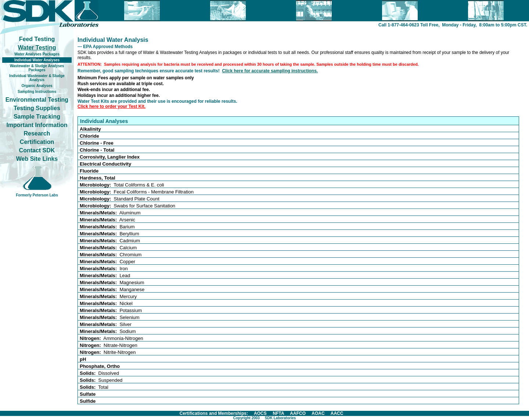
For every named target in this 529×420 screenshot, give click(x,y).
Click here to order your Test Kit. (111, 106)
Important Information (37, 125)
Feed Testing (37, 39)
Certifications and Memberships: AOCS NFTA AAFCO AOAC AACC (262, 413)
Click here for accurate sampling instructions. (270, 71)
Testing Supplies (37, 108)
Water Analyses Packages (37, 54)
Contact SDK (37, 150)
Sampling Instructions (37, 92)
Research (37, 133)
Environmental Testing (37, 100)
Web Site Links (37, 159)
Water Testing (37, 48)
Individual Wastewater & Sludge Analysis (37, 78)
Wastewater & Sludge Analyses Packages (37, 68)
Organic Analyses (37, 86)
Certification (37, 142)
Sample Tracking (37, 117)
